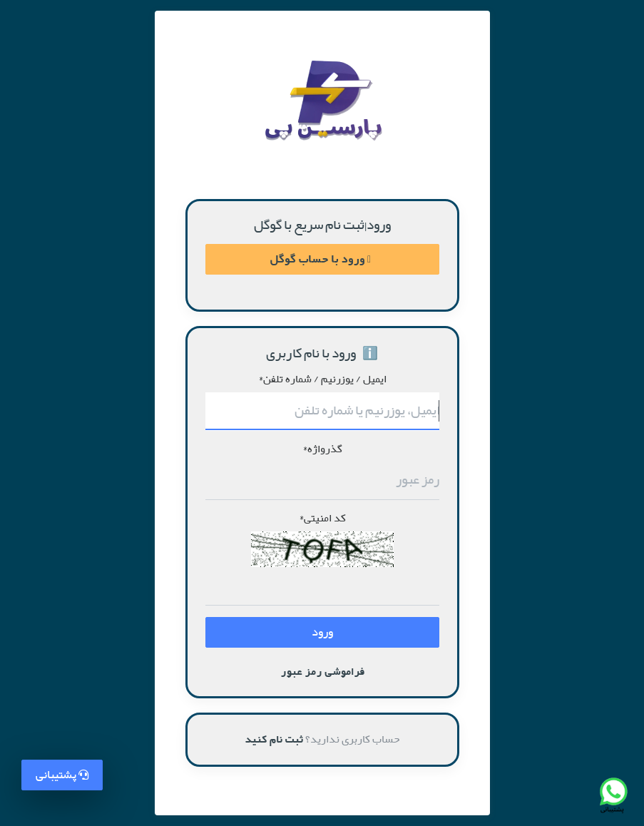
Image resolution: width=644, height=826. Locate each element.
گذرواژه (322, 449)
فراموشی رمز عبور (322, 672)
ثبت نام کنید (274, 739)
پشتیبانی (62, 775)
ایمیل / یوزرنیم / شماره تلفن (322, 379)
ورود (322, 632)
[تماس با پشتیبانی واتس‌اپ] (613, 795)
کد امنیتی (322, 519)
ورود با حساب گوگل (320, 259)
